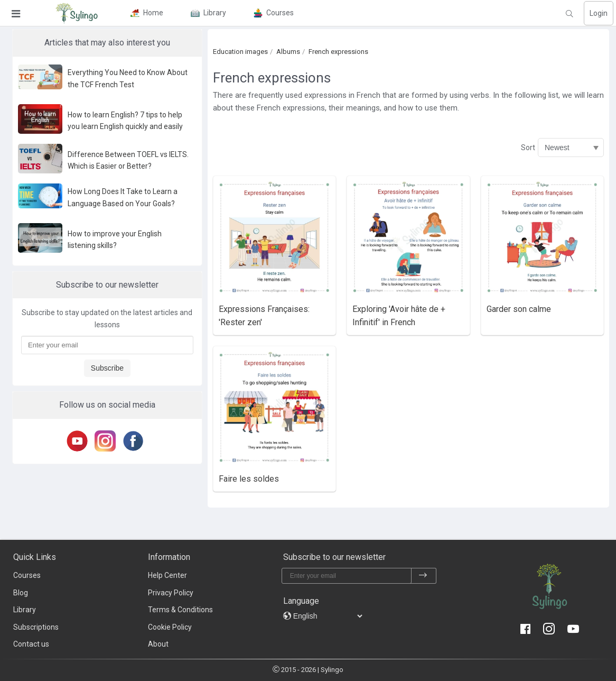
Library (25, 610)
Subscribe (107, 368)
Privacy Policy (171, 593)
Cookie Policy (170, 627)
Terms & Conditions (180, 610)
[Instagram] (107, 441)
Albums (288, 52)
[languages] (328, 616)
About (158, 644)
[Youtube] (79, 441)
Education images (240, 52)
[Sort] (571, 148)
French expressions (338, 52)
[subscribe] (423, 576)
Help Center (167, 575)
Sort (528, 148)
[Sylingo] (77, 13)
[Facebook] (135, 441)
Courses (27, 575)
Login (599, 13)
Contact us (31, 644)
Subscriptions (36, 627)
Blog (21, 593)
